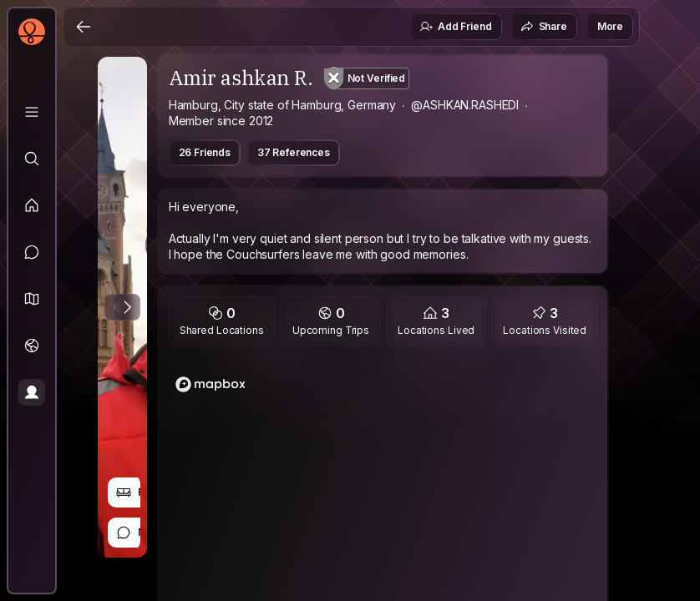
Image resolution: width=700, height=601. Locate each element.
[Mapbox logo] (211, 384)
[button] (32, 299)
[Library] (32, 112)
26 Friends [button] (205, 152)
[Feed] (32, 205)
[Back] (84, 27)
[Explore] (32, 159)
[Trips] (32, 346)
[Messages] (32, 252)
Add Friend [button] (455, 27)
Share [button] (544, 27)
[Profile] (32, 392)
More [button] (610, 26)
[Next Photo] (127, 307)
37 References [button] (294, 152)
